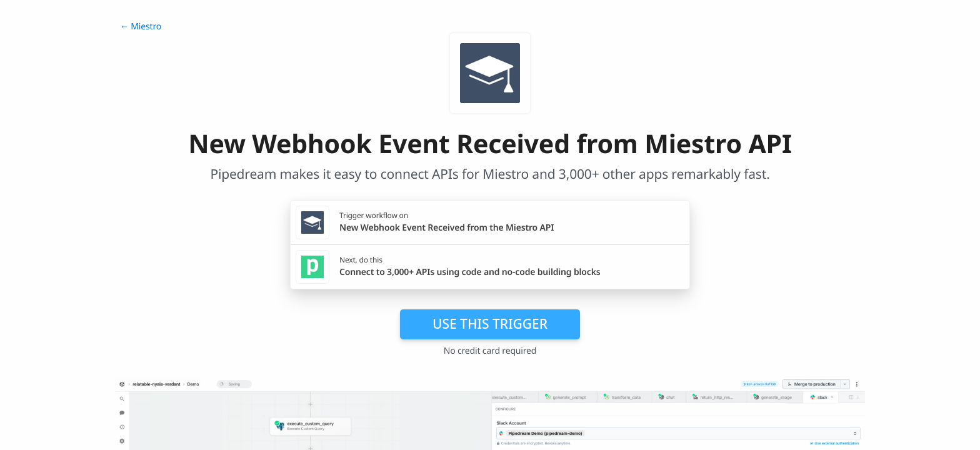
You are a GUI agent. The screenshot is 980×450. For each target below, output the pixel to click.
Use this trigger (490, 324)
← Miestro (141, 27)
